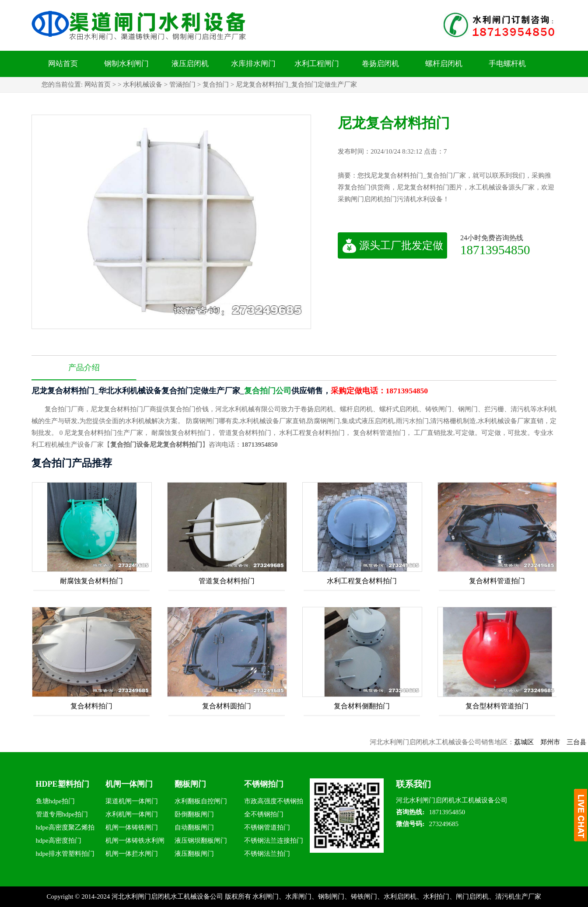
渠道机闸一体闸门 (132, 801)
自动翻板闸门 (194, 827)
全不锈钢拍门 (264, 814)
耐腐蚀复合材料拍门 (91, 581)
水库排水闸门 (253, 64)
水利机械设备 (143, 84)
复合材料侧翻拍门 (362, 706)
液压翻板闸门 (194, 854)
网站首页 (63, 64)
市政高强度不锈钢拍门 (274, 803)
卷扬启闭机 (380, 64)
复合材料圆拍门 (227, 706)
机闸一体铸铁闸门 (132, 827)
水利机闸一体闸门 (132, 814)
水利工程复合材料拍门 (362, 581)
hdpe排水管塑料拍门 (65, 854)
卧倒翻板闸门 (194, 814)
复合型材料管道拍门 (497, 706)
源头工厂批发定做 (393, 245)
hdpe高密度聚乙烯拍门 (65, 829)
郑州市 (564, 742)
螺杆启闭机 (444, 64)
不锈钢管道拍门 (267, 827)
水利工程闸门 (317, 64)
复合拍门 (216, 84)
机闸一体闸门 (129, 784)
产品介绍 (84, 368)
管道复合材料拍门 (227, 581)
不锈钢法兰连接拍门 (274, 840)
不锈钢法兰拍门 (267, 854)
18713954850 (495, 250)
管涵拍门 (182, 84)
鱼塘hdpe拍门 (55, 801)
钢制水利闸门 (126, 64)
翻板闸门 (190, 784)
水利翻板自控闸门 (201, 801)
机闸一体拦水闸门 (132, 854)
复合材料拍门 (91, 706)
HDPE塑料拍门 (63, 784)
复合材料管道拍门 (497, 581)
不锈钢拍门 (264, 784)
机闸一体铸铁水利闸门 (135, 842)
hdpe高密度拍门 (59, 840)
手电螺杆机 (507, 64)
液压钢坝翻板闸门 (201, 840)
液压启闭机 (190, 64)
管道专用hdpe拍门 (62, 814)
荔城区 (538, 742)
